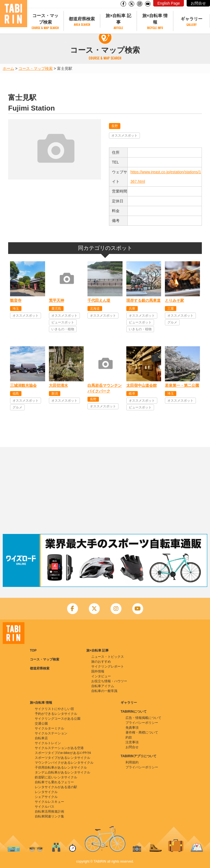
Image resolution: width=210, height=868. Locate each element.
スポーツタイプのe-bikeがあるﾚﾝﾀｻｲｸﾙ (63, 753)
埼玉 (16, 309)
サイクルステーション (51, 733)
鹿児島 (56, 309)
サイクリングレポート (108, 666)
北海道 (95, 309)
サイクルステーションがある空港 (59, 748)
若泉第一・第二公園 (182, 385)
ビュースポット (63, 322)
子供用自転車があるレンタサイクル (61, 768)
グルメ (172, 322)
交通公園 (41, 724)
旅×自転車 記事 (118, 19)
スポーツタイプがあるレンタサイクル (62, 758)
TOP (33, 650)
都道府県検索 (82, 19)
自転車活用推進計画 (49, 812)
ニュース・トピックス (108, 657)
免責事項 (132, 728)
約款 (129, 737)
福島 (16, 394)
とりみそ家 (174, 300)
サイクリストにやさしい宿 (54, 709)
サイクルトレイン (48, 743)
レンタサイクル (46, 792)
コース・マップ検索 (45, 19)
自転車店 (41, 738)
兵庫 (132, 309)
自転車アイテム (103, 686)
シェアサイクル (46, 797)
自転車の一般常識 (104, 691)
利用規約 (132, 762)
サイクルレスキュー (49, 802)
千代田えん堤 (99, 300)
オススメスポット (124, 136)
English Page (169, 3)
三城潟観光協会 (23, 385)
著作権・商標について (142, 732)
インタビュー (101, 676)
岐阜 (132, 394)
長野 (115, 126)
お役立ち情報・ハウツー (109, 681)
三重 (171, 309)
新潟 (55, 394)
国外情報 (98, 671)
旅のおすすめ (101, 662)
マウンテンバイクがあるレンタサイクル (64, 763)
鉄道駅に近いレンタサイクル (56, 777)
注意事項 (132, 742)
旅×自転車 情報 (155, 19)
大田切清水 (58, 385)
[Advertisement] (105, 490)
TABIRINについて (134, 712)
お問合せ (198, 3)
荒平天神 (57, 300)
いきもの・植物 (63, 329)
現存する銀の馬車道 (143, 300)
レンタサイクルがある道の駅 (56, 787)
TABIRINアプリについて (139, 756)
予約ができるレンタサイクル (56, 714)
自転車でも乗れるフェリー (54, 782)
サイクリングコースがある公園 (58, 719)
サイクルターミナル (49, 728)
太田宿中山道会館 (142, 385)
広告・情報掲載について (143, 718)
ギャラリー (192, 19)
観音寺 (16, 300)
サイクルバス (45, 807)
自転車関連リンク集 (49, 816)
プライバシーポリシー (142, 723)
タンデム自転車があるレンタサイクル (62, 772)
